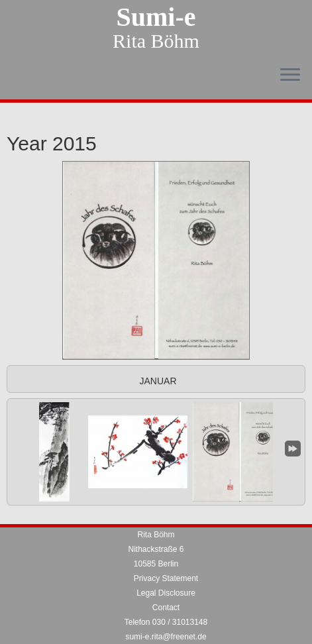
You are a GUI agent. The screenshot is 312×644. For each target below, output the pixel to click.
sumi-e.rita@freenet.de (166, 637)
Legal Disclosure (166, 593)
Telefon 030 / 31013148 (166, 622)
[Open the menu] (290, 76)
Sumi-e (156, 17)
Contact (166, 608)
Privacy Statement (166, 578)
